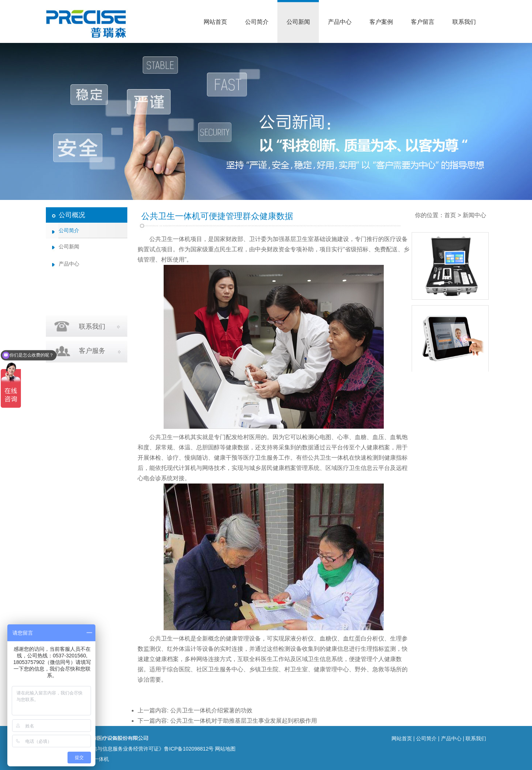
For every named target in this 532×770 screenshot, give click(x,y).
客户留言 (423, 22)
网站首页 (215, 22)
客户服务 (92, 351)
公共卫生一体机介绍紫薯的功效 (211, 710)
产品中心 (340, 22)
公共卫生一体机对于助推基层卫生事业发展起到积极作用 (244, 721)
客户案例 (381, 22)
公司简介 (257, 22)
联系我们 (464, 22)
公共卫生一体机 (170, 239)
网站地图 (225, 749)
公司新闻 (298, 22)
